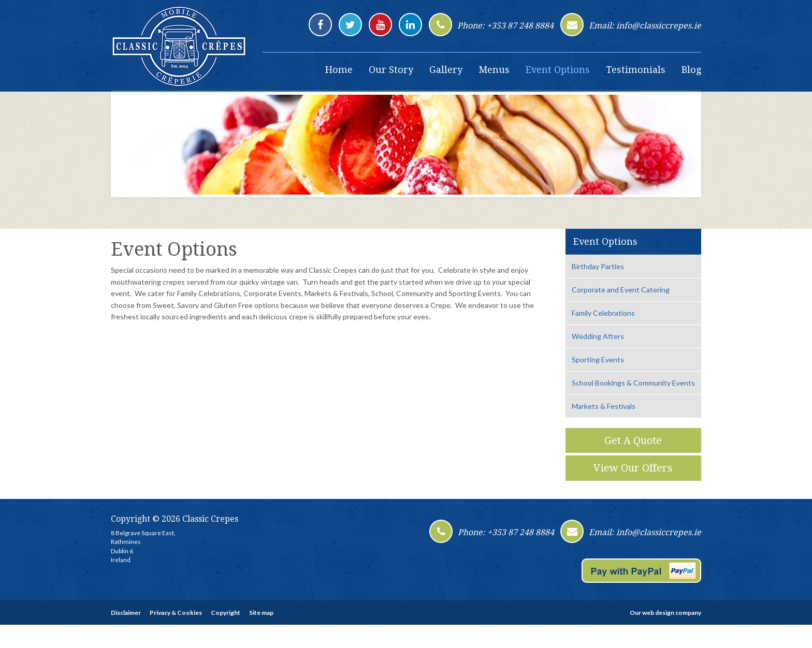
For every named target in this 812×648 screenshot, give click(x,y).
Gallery (446, 70)
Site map (261, 613)
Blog (691, 70)
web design (658, 613)
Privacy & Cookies (176, 613)
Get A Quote (633, 440)
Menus (494, 70)
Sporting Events (598, 359)
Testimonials (636, 70)
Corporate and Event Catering (621, 290)
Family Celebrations (603, 313)
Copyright (226, 613)
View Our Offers (633, 468)
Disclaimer (126, 613)
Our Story (391, 70)
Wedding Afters (598, 336)
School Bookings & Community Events (633, 383)
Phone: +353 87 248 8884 (505, 26)
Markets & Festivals (604, 406)
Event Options (558, 70)
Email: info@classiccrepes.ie (645, 26)
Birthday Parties (598, 266)
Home (339, 70)
